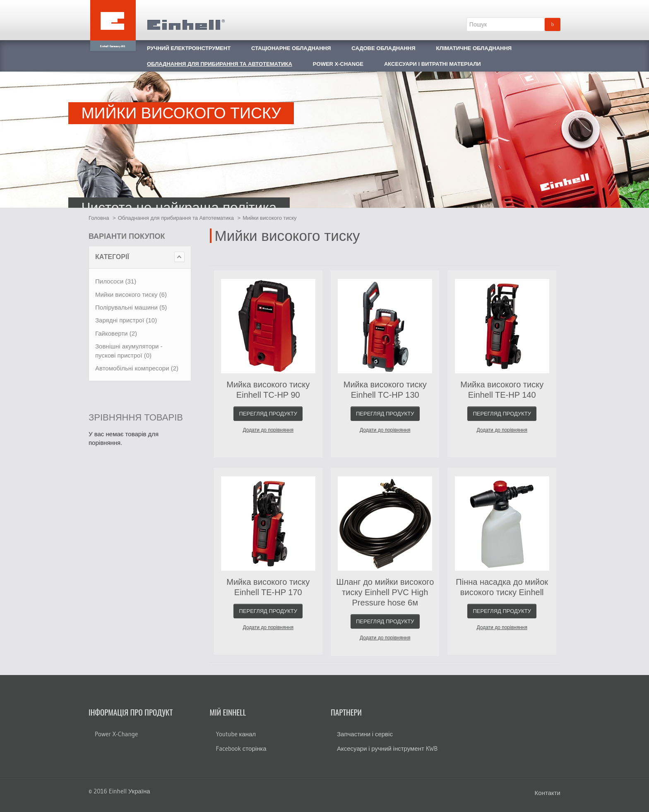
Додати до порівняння (268, 430)
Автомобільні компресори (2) (137, 368)
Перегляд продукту (268, 414)
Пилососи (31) (116, 281)
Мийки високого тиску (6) (131, 294)
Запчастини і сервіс (365, 734)
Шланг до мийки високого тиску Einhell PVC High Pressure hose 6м (385, 592)
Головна (99, 218)
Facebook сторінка (241, 748)
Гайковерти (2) (116, 333)
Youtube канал (236, 734)
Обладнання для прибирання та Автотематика (176, 218)
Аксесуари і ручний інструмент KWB (387, 748)
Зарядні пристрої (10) (126, 320)
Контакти (548, 793)
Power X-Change (116, 734)
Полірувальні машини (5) (131, 307)
